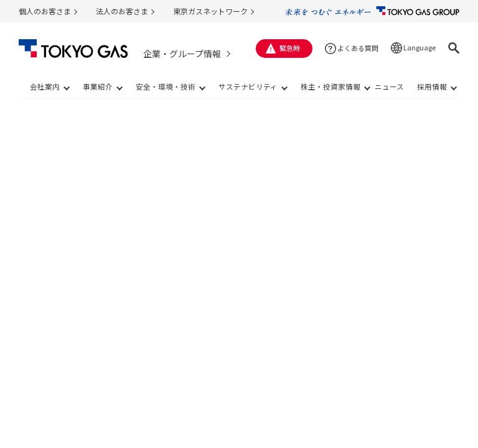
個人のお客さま (45, 11)
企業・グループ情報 (182, 54)
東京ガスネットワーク (210, 11)
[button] (454, 48)
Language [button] (419, 47)
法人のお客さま (122, 11)
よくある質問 (358, 48)
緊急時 (290, 48)
